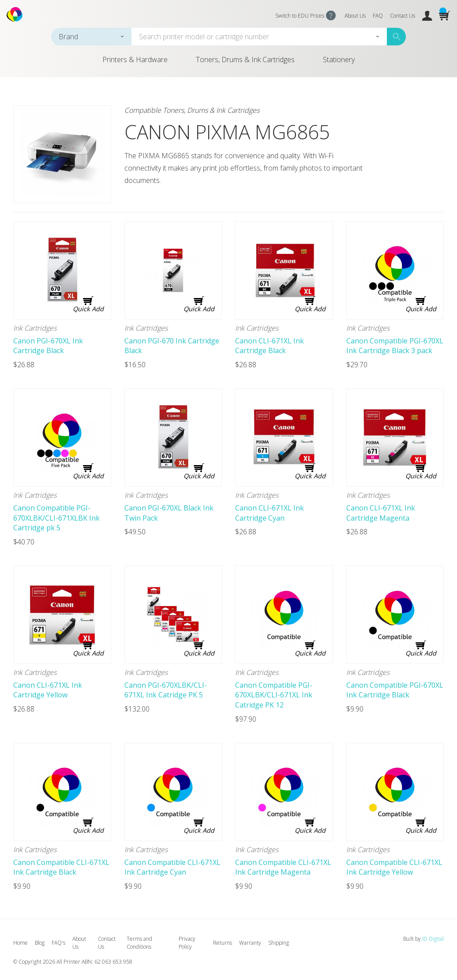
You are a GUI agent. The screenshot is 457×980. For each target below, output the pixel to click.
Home (21, 943)
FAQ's (58, 943)
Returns (223, 943)
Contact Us (403, 16)
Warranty (250, 943)
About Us (355, 16)
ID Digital (433, 939)
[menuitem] (135, 63)
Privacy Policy (187, 943)
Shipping (279, 943)
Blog (40, 943)
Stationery (339, 60)
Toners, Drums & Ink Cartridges (245, 60)
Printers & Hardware (135, 60)
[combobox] (91, 37)
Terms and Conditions (139, 943)
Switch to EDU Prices (300, 16)
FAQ (378, 16)
